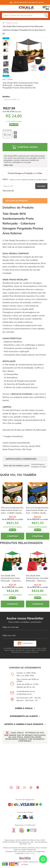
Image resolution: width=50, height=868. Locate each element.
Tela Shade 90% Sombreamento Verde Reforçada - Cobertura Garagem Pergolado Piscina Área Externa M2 (12, 581)
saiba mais (8, 165)
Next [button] (6, 76)
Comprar (13, 536)
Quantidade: (7, 130)
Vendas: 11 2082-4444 (26, 673)
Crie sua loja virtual (10, 862)
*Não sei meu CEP (8, 190)
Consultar (41, 186)
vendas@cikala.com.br (26, 691)
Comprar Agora (27, 147)
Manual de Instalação (22, 394)
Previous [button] (6, 38)
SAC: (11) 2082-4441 (25, 676)
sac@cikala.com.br (24, 694)
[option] (6, 43)
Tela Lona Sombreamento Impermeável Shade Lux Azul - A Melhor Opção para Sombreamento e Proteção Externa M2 (37, 513)
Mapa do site (30, 853)
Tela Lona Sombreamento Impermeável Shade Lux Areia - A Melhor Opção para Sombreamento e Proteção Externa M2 (12, 513)
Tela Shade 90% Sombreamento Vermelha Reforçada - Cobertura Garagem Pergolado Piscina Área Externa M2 (37, 581)
